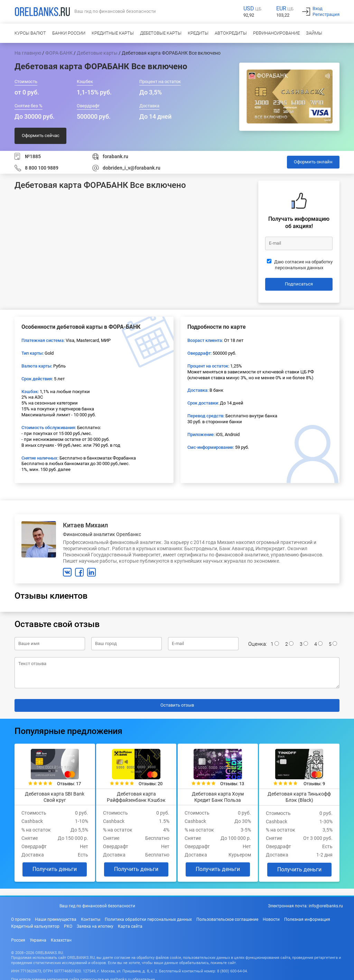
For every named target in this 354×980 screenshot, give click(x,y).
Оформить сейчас (41, 135)
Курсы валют (30, 33)
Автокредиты (231, 33)
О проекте (21, 917)
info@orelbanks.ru (326, 904)
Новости (271, 917)
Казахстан (61, 938)
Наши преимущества (56, 917)
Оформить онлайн (313, 162)
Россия (18, 938)
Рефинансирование (276, 33)
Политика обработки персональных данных (148, 917)
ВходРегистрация (326, 11)
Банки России (69, 33)
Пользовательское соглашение (227, 917)
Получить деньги (52, 867)
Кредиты (198, 33)
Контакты (91, 917)
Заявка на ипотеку (95, 924)
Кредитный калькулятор (35, 924)
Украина (38, 938)
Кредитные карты (113, 33)
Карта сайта (130, 924)
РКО (68, 924)
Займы (314, 33)
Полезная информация (307, 917)
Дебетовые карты (161, 33)
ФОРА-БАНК (59, 53)
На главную (28, 53)
